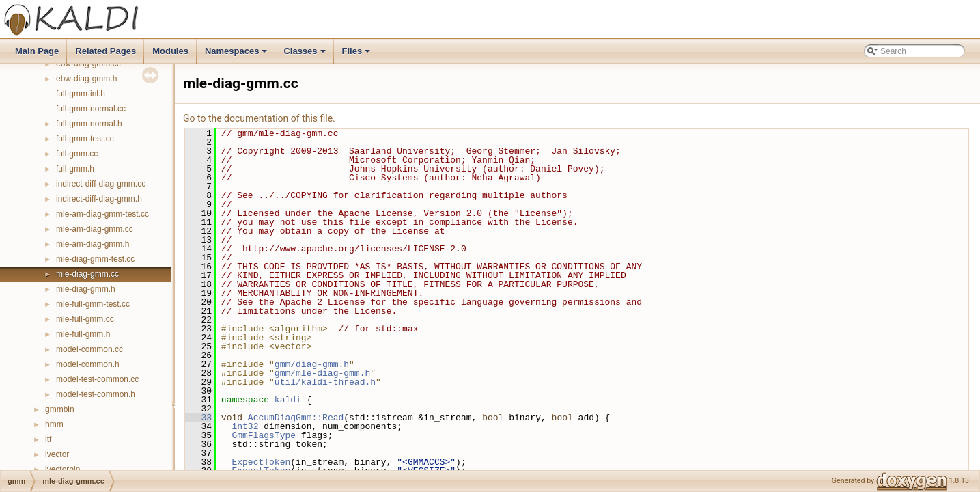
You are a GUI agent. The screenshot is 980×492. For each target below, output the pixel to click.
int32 (245, 426)
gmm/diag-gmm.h (312, 364)
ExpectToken (261, 462)
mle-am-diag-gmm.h (93, 244)
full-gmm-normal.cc (91, 109)
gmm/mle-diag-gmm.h (322, 373)
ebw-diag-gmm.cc (88, 64)
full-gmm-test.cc (85, 139)
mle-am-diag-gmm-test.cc (102, 214)
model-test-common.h (96, 394)
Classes (305, 55)
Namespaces (237, 55)
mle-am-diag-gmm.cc (95, 229)
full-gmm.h (75, 169)
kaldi (288, 400)
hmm (54, 424)
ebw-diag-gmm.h (86, 79)
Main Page (37, 51)
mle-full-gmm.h (83, 334)
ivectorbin (62, 469)
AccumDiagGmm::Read (296, 418)
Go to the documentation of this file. (259, 118)
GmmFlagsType (264, 435)
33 (198, 418)
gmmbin (60, 409)
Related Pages (106, 51)
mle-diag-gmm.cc (87, 274)
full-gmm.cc (77, 154)
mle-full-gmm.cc (85, 319)
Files (358, 55)
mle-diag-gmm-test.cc (95, 259)
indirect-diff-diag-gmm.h (99, 199)
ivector (57, 454)
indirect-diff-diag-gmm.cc (101, 184)
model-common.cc (89, 349)
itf (48, 439)
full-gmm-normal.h (89, 124)
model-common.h (88, 364)
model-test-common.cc (97, 379)
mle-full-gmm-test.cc (93, 304)
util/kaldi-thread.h (325, 382)
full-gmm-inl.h (81, 94)
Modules (170, 51)
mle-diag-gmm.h (86, 289)
